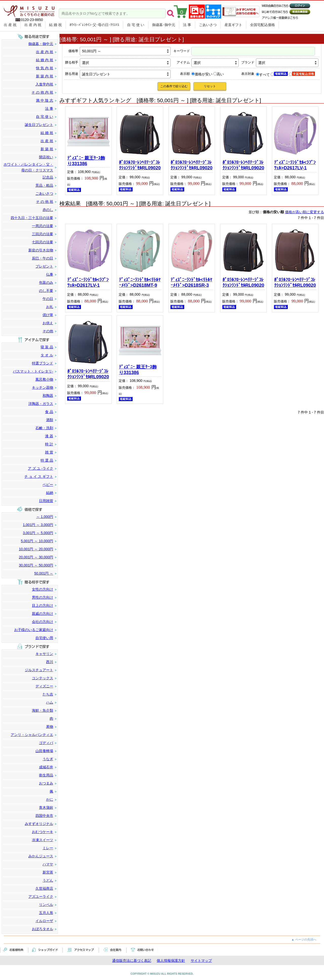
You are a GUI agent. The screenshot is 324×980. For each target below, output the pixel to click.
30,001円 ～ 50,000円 (36, 565)
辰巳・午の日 (43, 258)
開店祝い (46, 157)
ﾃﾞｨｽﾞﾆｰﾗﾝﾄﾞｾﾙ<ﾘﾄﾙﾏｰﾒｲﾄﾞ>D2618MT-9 (140, 282)
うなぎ (48, 759)
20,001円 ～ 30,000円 (36, 557)
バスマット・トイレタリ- (33, 371)
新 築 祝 (47, 149)
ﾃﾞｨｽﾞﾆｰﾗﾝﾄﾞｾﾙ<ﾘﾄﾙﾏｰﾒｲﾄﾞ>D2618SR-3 (191, 282)
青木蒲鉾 (46, 808)
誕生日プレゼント (39, 125)
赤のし (48, 210)
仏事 (50, 274)
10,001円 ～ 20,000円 (36, 549)
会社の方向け (43, 622)
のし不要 (46, 291)
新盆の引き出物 (41, 250)
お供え (48, 323)
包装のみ (46, 282)
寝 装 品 (47, 347)
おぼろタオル (43, 929)
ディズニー (44, 686)
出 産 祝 (10, 25)
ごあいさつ (208, 25)
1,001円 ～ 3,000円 (38, 525)
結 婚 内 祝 (45, 60)
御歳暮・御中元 (41, 44)
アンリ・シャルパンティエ (32, 735)
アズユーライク (41, 897)
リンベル (46, 905)
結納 (50, 493)
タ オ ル (47, 355)
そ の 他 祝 (45, 202)
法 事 (187, 25)
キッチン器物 (43, 387)
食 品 (49, 412)
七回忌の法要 (43, 242)
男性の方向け (43, 597)
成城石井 (46, 767)
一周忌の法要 (43, 226)
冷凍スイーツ (43, 840)
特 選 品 (47, 460)
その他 (48, 331)
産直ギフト (233, 25)
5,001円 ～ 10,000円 (37, 541)
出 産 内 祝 (33, 25)
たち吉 (48, 694)
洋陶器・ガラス (41, 404)
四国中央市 (44, 816)
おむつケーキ (43, 832)
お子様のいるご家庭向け (34, 630)
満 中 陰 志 (45, 100)
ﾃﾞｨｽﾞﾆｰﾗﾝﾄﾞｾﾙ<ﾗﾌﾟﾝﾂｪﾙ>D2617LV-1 (295, 165)
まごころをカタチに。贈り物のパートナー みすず (29, 9)
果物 (50, 727)
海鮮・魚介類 (43, 710)
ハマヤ (48, 864)
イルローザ (44, 921)
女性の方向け (43, 589)
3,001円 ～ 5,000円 (38, 533)
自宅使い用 (44, 638)
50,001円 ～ (44, 573)
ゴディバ (46, 743)
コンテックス (43, 678)
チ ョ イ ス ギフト (39, 476)
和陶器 (48, 396)
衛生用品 (46, 775)
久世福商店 (44, 888)
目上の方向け (43, 605)
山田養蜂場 (44, 751)
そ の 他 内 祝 (42, 92)
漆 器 (49, 436)
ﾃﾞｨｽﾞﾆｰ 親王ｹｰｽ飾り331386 (86, 161)
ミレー (48, 848)
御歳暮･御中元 (164, 25)
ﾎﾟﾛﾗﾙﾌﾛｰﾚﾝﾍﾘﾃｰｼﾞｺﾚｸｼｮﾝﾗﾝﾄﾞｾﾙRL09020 (140, 165)
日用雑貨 (46, 501)
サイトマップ (201, 961)
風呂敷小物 (44, 379)
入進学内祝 (44, 84)
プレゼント (44, 266)
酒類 (50, 420)
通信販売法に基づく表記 (132, 961)
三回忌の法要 (43, 234)
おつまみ (46, 783)
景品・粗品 (44, 185)
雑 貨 (49, 452)
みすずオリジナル (39, 824)
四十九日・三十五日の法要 (32, 218)
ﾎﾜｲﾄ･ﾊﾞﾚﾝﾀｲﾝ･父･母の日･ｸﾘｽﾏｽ (94, 25)
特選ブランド (43, 363)
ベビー (48, 485)
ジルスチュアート (39, 670)
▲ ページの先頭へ (304, 940)
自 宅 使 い (136, 25)
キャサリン (44, 654)
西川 (50, 662)
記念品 (48, 177)
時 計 (49, 444)
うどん (48, 880)
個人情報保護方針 (171, 961)
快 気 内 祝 (45, 68)
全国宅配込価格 (262, 25)
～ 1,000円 (45, 517)
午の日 (48, 299)
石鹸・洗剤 (44, 428)
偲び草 (48, 315)
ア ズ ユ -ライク (40, 468)
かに (50, 799)
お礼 (50, 307)
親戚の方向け (43, 614)
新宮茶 (48, 872)
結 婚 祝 (55, 25)
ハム (50, 702)
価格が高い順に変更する (305, 212)
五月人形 (46, 913)
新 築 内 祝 (45, 76)
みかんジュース (41, 856)
